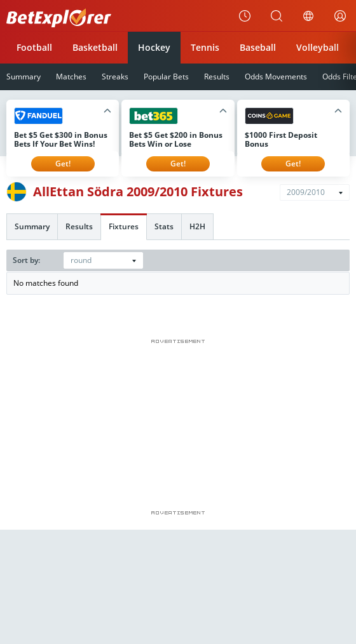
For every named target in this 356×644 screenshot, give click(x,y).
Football (34, 47)
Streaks (115, 77)
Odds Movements (276, 77)
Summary (32, 226)
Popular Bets (166, 77)
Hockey (154, 47)
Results (217, 77)
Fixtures (124, 226)
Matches (71, 77)
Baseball (258, 47)
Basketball (95, 47)
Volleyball (318, 47)
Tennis (205, 47)
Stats (164, 226)
